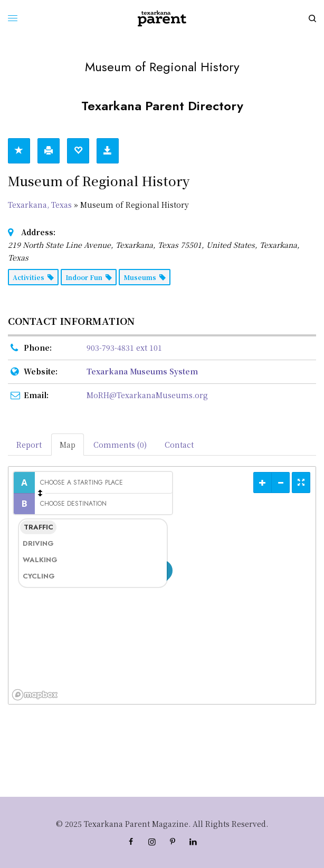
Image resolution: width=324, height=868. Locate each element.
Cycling (39, 576)
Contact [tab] (179, 445)
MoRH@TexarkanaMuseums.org (147, 395)
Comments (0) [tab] (120, 445)
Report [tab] (29, 445)
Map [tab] (68, 445)
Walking (40, 560)
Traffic (39, 527)
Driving (38, 543)
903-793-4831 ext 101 (124, 348)
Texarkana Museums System (142, 371)
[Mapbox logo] (35, 695)
